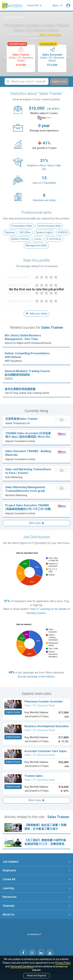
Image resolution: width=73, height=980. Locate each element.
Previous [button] (5, 58)
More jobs (37, 523)
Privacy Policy (63, 963)
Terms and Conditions (22, 966)
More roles (36, 800)
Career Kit (34, 5)
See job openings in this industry (36, 677)
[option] (21, 58)
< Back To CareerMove (14, 17)
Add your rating (36, 314)
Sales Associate (52, 56)
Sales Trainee (21, 56)
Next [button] (68, 58)
